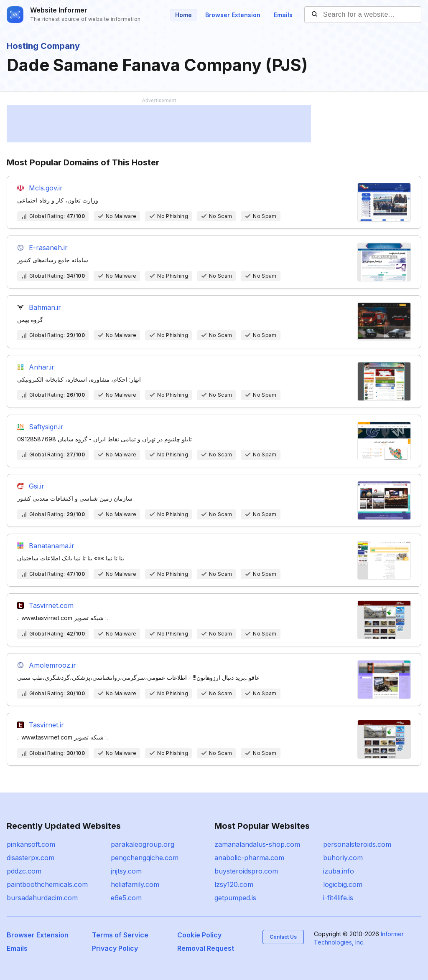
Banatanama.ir (52, 546)
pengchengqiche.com (145, 858)
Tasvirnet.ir (46, 725)
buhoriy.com (343, 858)
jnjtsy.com (126, 871)
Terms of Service (120, 935)
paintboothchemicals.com (47, 884)
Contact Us (283, 937)
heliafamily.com (135, 884)
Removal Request (206, 948)
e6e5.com (126, 898)
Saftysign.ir (46, 427)
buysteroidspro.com (246, 871)
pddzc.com (24, 871)
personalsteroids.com (357, 844)
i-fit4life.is (338, 898)
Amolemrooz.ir (52, 665)
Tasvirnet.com (51, 605)
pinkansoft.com (31, 844)
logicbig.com (343, 884)
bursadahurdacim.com (42, 898)
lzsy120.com (234, 884)
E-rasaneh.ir (48, 248)
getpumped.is (235, 898)
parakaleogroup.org (143, 844)
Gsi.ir (37, 486)
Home (183, 15)
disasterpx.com (31, 858)
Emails (283, 15)
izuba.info (339, 871)
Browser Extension (233, 15)
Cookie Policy (199, 935)
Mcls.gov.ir (46, 188)
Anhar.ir (42, 367)
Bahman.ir (45, 307)
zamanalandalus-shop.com (257, 844)
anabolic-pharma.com (249, 858)
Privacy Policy (115, 948)
